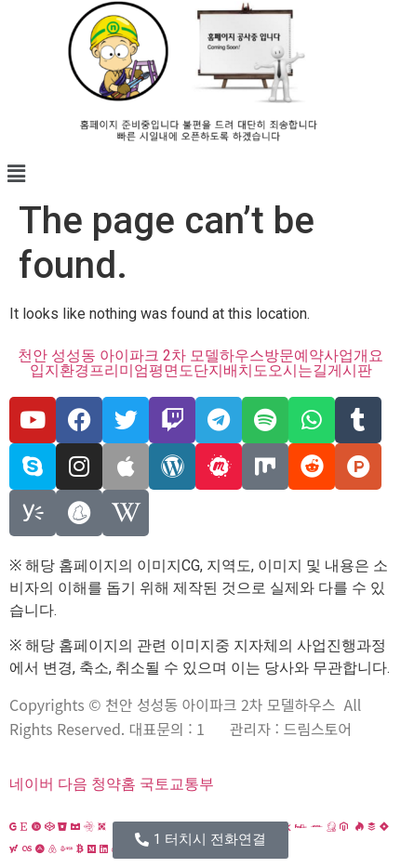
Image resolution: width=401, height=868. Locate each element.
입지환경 (60, 371)
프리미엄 (119, 371)
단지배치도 (231, 371)
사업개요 (354, 356)
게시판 (350, 371)
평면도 (171, 371)
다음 (73, 784)
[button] (200, 174)
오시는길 (298, 371)
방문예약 (294, 356)
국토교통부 (177, 784)
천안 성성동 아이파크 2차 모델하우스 (141, 356)
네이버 (32, 784)
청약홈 (114, 784)
